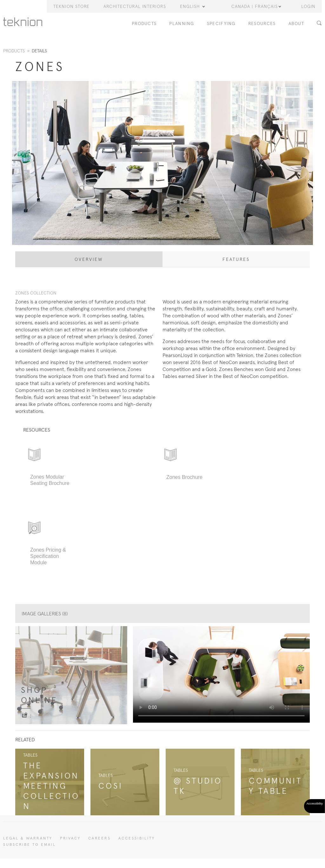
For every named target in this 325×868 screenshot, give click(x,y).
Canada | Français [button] (256, 6)
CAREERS (99, 838)
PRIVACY (70, 838)
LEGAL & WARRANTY (28, 838)
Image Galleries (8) (45, 614)
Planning (182, 24)
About (296, 24)
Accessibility (137, 838)
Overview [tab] (89, 259)
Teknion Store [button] (71, 6)
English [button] (192, 6)
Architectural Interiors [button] (135, 6)
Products (144, 24)
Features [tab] (236, 259)
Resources (262, 24)
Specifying (221, 24)
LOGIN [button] (308, 6)
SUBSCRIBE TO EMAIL (30, 845)
